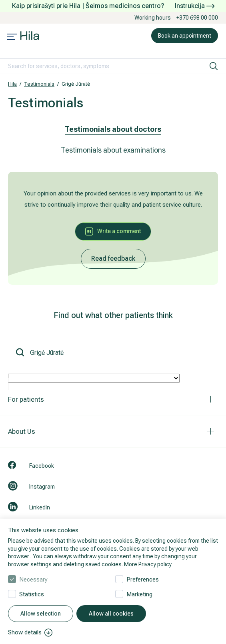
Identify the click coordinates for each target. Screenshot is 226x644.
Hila (12, 84)
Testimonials (39, 84)
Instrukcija (195, 6)
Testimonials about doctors (113, 129)
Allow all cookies (111, 614)
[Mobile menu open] (12, 38)
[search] (214, 66)
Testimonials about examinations (113, 150)
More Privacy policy (148, 564)
